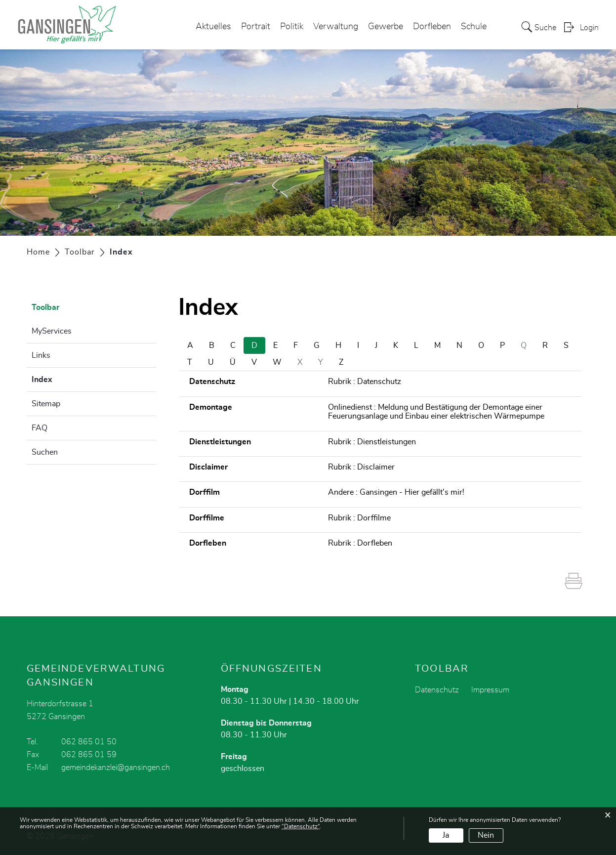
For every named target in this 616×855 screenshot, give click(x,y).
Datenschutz (437, 690)
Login (589, 28)
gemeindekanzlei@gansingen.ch (116, 768)
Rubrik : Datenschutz (365, 382)
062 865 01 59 (89, 755)
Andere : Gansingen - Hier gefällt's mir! (396, 492)
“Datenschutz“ (301, 826)
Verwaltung (336, 27)
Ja (446, 835)
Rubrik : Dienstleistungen (372, 442)
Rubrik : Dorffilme (359, 518)
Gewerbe (386, 27)
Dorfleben (432, 27)
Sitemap (46, 404)
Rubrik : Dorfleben (360, 543)
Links (41, 355)
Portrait (256, 27)
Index (67, 378)
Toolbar (45, 307)
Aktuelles (213, 27)
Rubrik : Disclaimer (361, 467)
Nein (486, 835)
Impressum (490, 690)
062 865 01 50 (89, 742)
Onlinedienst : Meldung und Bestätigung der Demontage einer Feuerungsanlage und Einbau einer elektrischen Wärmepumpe (436, 412)
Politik (292, 27)
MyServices (52, 331)
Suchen (45, 452)
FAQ (40, 428)
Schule (474, 27)
